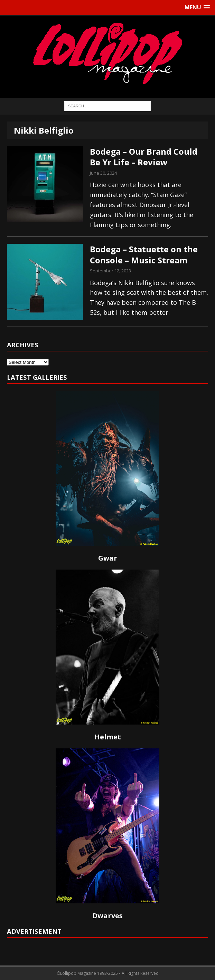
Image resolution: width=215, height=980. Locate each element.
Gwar (108, 558)
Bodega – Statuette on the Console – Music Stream (144, 254)
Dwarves (107, 916)
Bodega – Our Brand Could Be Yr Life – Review (144, 157)
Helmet (108, 737)
